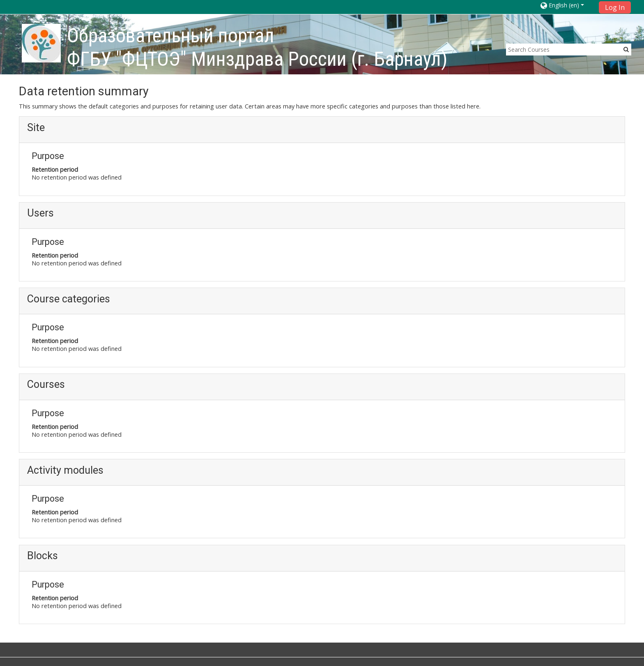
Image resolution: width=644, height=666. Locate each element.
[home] (41, 43)
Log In (615, 7)
